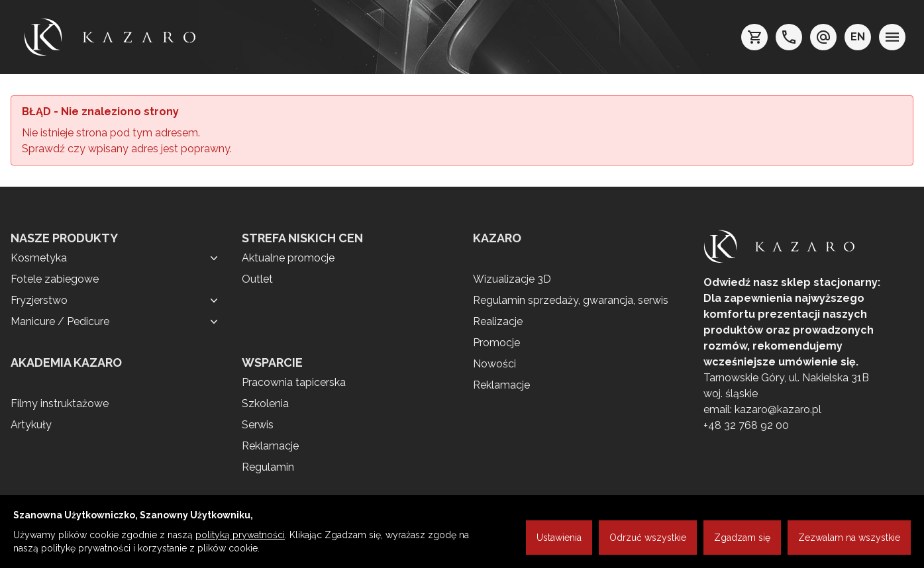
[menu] (892, 37)
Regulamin (268, 467)
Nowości (494, 364)
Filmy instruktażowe (60, 403)
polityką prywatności (240, 535)
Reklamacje (270, 446)
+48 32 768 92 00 (746, 425)
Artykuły (31, 425)
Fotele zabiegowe (55, 279)
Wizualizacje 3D (512, 279)
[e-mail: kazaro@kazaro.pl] (823, 37)
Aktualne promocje (288, 258)
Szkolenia (265, 403)
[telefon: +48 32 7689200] (789, 37)
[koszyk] (754, 37)
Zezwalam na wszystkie (849, 538)
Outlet (257, 279)
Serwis (258, 425)
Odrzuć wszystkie (648, 538)
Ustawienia (559, 538)
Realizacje (498, 321)
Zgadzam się (742, 538)
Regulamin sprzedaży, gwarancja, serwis (571, 300)
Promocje (496, 343)
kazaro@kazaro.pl (778, 409)
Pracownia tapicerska (294, 382)
